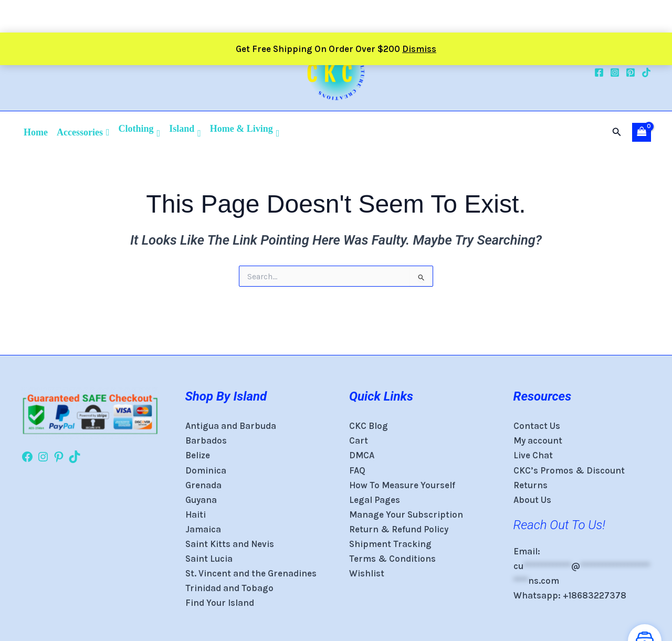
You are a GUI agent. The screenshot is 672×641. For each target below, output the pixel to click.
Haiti (196, 514)
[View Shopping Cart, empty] (642, 132)
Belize (198, 455)
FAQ (357, 470)
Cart (359, 440)
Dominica (206, 470)
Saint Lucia (209, 559)
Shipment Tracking (390, 544)
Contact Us (537, 426)
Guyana (201, 500)
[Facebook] (599, 72)
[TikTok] (646, 72)
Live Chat (533, 455)
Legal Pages (375, 500)
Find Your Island (220, 603)
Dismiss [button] (419, 16)
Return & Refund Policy (400, 529)
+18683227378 (595, 595)
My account (538, 440)
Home (36, 132)
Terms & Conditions (392, 559)
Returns (531, 485)
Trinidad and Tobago (229, 588)
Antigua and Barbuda (231, 426)
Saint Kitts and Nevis (230, 544)
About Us (532, 500)
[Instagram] (615, 72)
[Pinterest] (631, 72)
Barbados (206, 440)
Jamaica (203, 529)
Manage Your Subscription (406, 514)
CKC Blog (369, 426)
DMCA (362, 455)
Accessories (83, 132)
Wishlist (367, 573)
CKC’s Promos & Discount (569, 470)
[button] (617, 132)
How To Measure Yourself (402, 485)
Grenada (203, 485)
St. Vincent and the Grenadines (251, 573)
